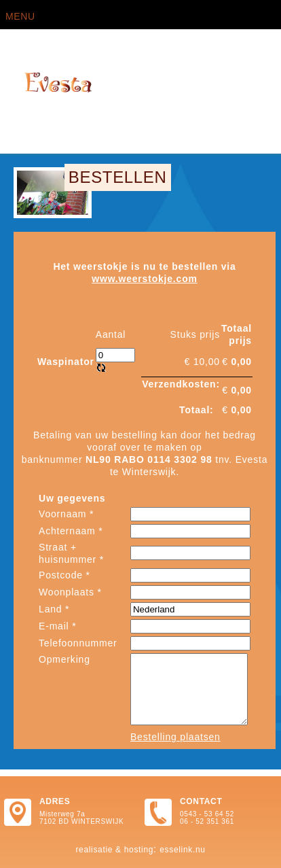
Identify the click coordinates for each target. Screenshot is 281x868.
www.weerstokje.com (145, 279)
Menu (20, 16)
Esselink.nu (182, 850)
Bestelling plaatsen (175, 737)
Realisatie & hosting (114, 850)
